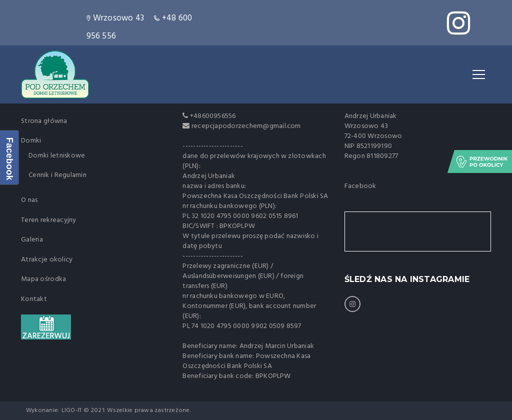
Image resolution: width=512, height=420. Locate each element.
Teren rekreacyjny (49, 220)
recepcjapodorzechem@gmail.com (246, 126)
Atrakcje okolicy (47, 260)
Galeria (32, 240)
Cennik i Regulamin (57, 175)
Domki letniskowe (57, 156)
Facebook (360, 186)
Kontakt (34, 299)
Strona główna (44, 121)
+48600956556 (212, 116)
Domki (31, 141)
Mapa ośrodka (43, 279)
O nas (29, 200)
